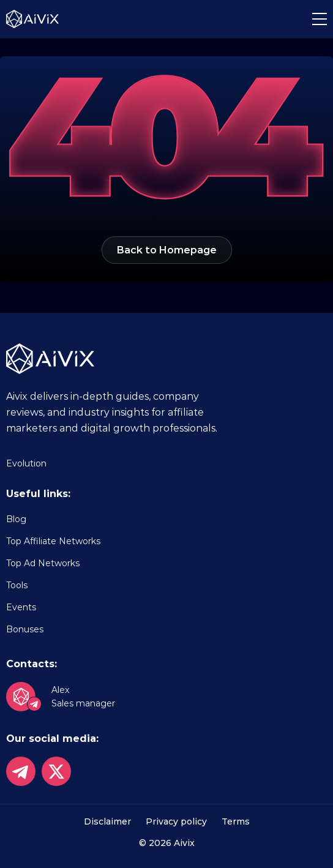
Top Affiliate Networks (53, 541)
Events (21, 607)
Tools (17, 585)
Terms (236, 821)
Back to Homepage (167, 250)
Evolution (26, 463)
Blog (16, 519)
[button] (320, 19)
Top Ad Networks (43, 563)
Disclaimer (107, 821)
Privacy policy (176, 821)
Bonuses (25, 629)
